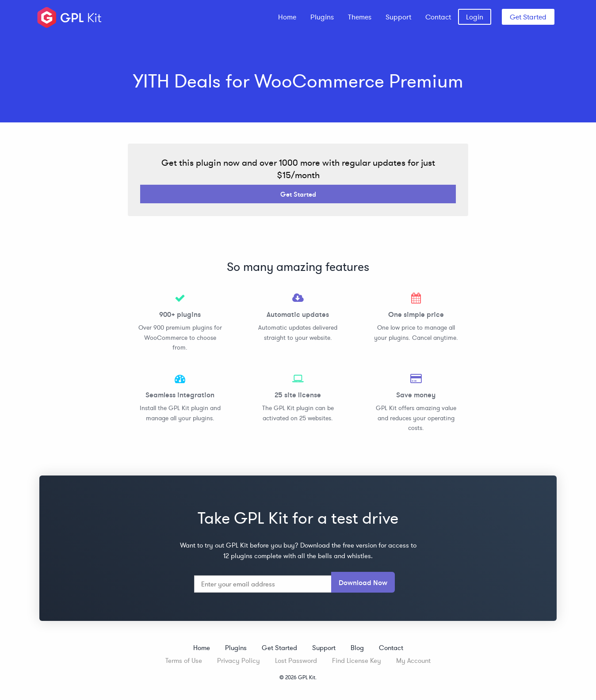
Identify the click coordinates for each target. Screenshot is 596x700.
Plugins (322, 17)
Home (287, 17)
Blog (357, 648)
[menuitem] (287, 17)
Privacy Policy (239, 660)
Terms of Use (184, 660)
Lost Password (296, 660)
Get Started (528, 17)
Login (475, 17)
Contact (438, 17)
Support (398, 17)
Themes (360, 17)
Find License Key (357, 660)
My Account (413, 660)
